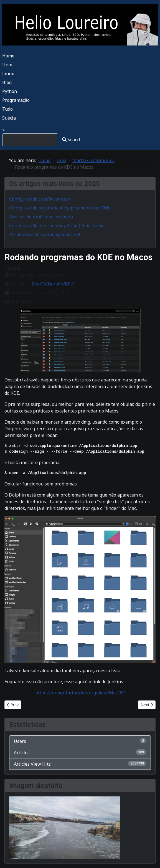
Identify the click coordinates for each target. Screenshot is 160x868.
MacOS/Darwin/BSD (53, 284)
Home (8, 56)
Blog (7, 82)
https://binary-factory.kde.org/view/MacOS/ (80, 693)
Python (10, 91)
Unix (7, 65)
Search (72, 140)
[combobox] (30, 140)
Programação (16, 100)
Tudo (7, 109)
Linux (8, 74)
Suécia (9, 118)
